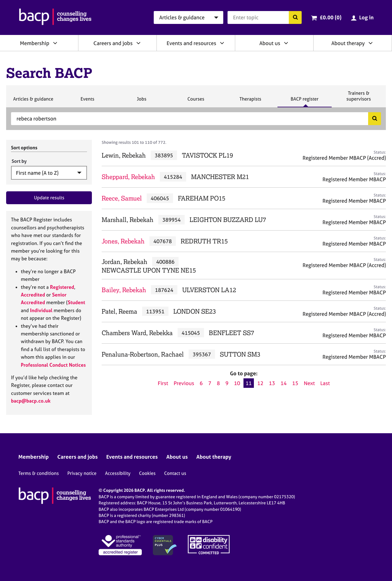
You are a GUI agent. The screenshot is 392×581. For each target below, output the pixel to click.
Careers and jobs (113, 43)
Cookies (147, 473)
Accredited (33, 295)
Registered (62, 287)
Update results (49, 198)
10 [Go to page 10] (237, 383)
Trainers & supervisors (359, 99)
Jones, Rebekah (123, 241)
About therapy (348, 43)
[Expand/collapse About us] (286, 43)
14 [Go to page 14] (284, 383)
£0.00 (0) (331, 17)
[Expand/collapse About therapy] (371, 43)
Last (325, 383)
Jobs (141, 101)
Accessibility (118, 473)
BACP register (304, 101)
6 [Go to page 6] (201, 383)
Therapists (250, 101)
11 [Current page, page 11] (249, 383)
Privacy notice (82, 473)
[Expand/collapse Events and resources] (222, 43)
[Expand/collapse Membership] (55, 43)
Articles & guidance (33, 101)
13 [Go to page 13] (272, 383)
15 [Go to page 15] (295, 383)
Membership (35, 43)
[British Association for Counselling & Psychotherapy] (55, 17)
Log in (366, 17)
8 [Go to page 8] (218, 383)
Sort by (19, 161)
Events (87, 101)
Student (76, 302)
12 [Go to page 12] (260, 383)
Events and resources (191, 43)
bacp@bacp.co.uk (31, 401)
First (163, 383)
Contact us (175, 473)
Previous (184, 383)
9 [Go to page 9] (227, 383)
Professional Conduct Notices (53, 365)
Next (309, 383)
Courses (196, 101)
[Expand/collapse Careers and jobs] (138, 43)
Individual (41, 310)
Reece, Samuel (122, 198)
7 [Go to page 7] (210, 383)
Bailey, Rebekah (124, 290)
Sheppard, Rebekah (128, 177)
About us (270, 43)
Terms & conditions (39, 473)
